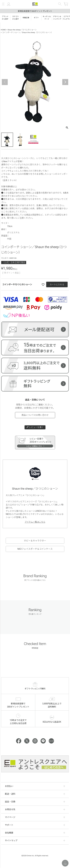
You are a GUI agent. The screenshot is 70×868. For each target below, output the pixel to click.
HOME (3, 30)
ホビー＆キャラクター (35, 541)
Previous (5, 82)
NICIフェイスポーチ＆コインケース (35, 549)
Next (65, 82)
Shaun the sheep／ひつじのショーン (22, 30)
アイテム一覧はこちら (35, 522)
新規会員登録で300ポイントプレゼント (35, 11)
